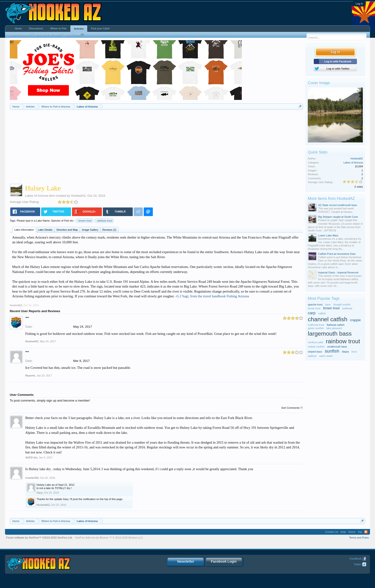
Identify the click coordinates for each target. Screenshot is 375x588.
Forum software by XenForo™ (39, 538)
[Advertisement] (156, 146)
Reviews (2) (109, 230)
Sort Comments (292, 408)
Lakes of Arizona (37, 196)
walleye (312, 356)
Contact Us (331, 532)
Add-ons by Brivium (109, 538)
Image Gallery (90, 230)
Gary (40, 493)
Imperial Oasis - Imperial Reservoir (338, 272)
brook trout (314, 308)
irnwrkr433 (32, 478)
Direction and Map (67, 230)
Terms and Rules (359, 538)
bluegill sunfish (342, 305)
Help (343, 532)
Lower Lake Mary (328, 235)
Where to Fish (58, 28)
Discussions (36, 28)
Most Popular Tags (324, 298)
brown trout (84, 221)
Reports (30, 376)
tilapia (345, 352)
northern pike (315, 342)
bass (328, 305)
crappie (356, 320)
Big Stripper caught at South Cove (338, 217)
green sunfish (316, 328)
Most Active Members (48, 35)
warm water (326, 356)
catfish (322, 313)
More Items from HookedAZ (331, 199)
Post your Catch (100, 28)
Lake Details (45, 230)
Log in (359, 4)
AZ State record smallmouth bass (338, 205)
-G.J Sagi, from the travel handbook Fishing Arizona (212, 296)
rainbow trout (104, 221)
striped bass (315, 352)
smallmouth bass (337, 347)
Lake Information (24, 230)
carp (312, 313)
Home (18, 28)
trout (354, 352)
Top (360, 532)
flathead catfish (336, 325)
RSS (366, 532)
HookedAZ (78, 196)
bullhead (347, 308)
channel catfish (328, 319)
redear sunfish (316, 347)
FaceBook (356, 559)
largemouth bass (330, 334)
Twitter (358, 564)
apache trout (315, 305)
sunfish (332, 351)
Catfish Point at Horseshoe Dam (337, 254)
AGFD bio (31, 457)
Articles (79, 29)
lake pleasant (334, 328)
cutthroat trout (316, 325)
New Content (74, 35)
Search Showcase (20, 35)
